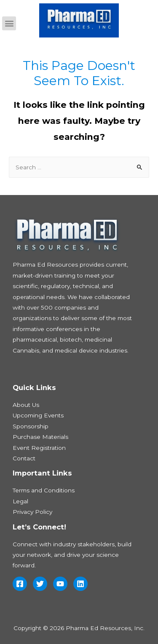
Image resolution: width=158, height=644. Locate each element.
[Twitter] (40, 584)
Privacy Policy (32, 512)
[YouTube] (60, 584)
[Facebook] (20, 584)
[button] (9, 23)
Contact (24, 458)
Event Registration (39, 448)
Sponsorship (31, 426)
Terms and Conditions (44, 490)
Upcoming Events (38, 415)
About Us (26, 405)
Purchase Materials (40, 437)
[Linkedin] (80, 584)
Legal (20, 501)
